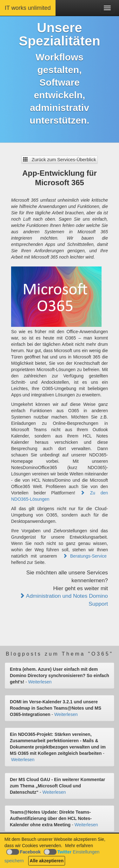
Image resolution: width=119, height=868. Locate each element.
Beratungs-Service (85, 556)
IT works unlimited (28, 8)
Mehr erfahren (79, 846)
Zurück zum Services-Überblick (60, 160)
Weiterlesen (40, 682)
